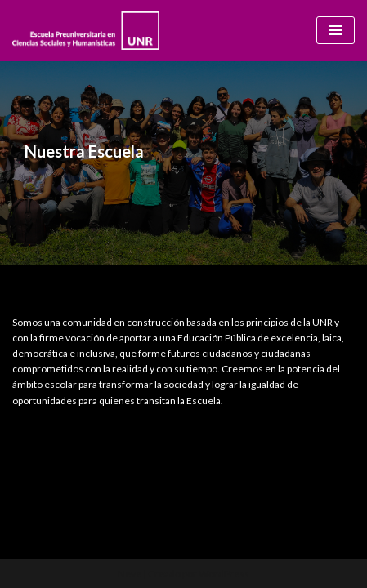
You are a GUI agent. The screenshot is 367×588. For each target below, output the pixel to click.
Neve (130, 574)
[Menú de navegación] (336, 30)
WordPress (224, 574)
